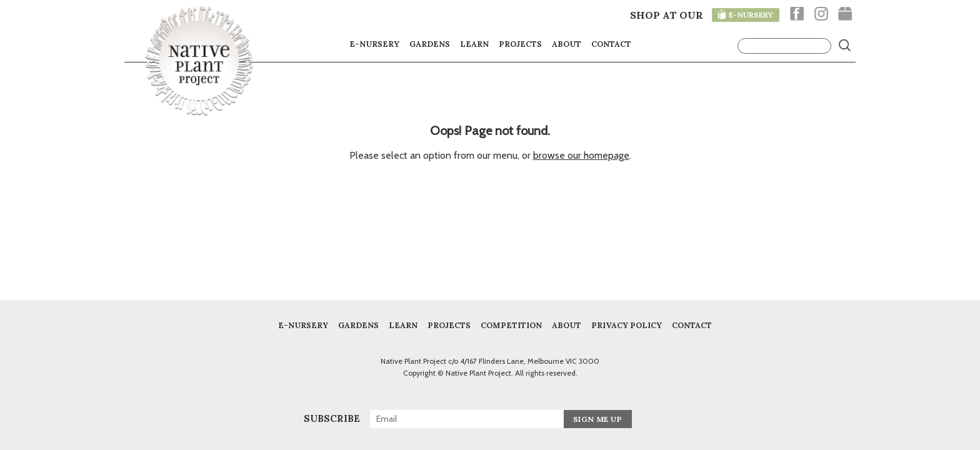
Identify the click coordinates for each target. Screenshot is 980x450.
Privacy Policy (627, 325)
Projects (520, 44)
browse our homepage (581, 155)
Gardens (430, 44)
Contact (611, 44)
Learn (474, 44)
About (567, 44)
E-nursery (374, 44)
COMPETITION (511, 325)
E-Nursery (303, 325)
